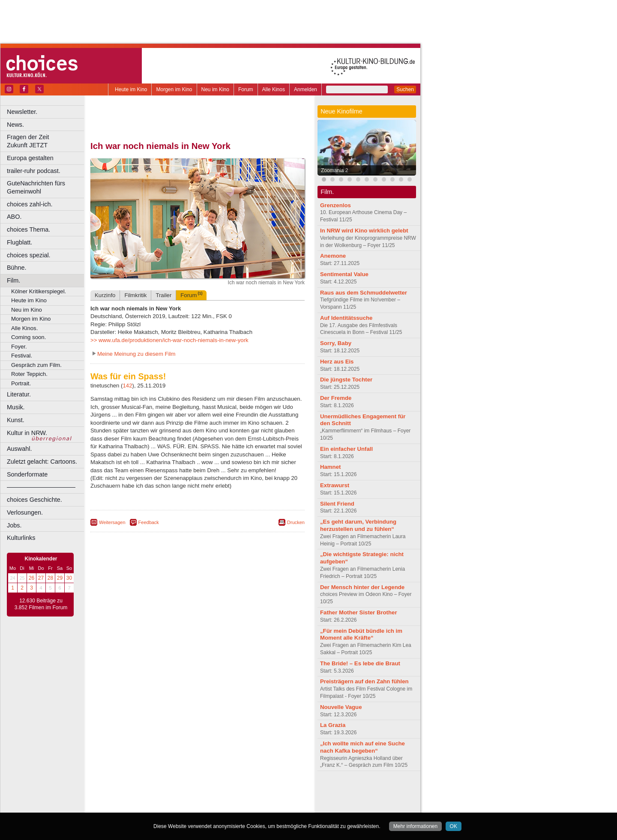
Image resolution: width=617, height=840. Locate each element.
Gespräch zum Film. (36, 365)
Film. (13, 280)
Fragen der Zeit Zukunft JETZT (46, 141)
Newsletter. (22, 112)
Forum (246, 89)
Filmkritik (135, 295)
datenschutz (223, 792)
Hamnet (330, 467)
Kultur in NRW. (27, 433)
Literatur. (19, 394)
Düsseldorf (235, 806)
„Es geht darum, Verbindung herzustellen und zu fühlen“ (358, 525)
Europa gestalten (30, 158)
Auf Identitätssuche (346, 318)
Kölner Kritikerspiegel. (39, 291)
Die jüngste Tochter (346, 380)
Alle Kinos (274, 89)
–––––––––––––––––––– (41, 487)
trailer (198, 799)
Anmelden (306, 89)
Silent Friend (337, 504)
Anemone (333, 256)
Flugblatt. (19, 242)
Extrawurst (335, 485)
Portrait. (21, 383)
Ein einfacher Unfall (346, 449)
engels (172, 799)
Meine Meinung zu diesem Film (136, 354)
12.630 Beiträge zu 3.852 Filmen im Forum (41, 604)
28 (50, 578)
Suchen (405, 89)
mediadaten (267, 792)
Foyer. (19, 347)
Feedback (149, 522)
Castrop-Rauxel (177, 806)
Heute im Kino (131, 89)
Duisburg (261, 806)
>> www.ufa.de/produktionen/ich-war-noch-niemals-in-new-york (169, 340)
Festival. (22, 356)
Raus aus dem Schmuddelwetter (364, 293)
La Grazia (333, 725)
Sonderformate (27, 474)
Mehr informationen (415, 826)
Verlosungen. (25, 512)
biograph (129, 799)
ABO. (14, 217)
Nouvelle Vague (341, 707)
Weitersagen (112, 522)
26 (31, 578)
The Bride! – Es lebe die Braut (360, 663)
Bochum (132, 806)
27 (41, 578)
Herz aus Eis (337, 362)
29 (60, 578)
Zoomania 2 (334, 170)
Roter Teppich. (29, 374)
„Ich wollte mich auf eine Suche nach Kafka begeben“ (362, 747)
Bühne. (17, 268)
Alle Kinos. (24, 328)
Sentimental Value (344, 274)
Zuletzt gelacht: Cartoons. (42, 462)
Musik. (16, 407)
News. (15, 125)
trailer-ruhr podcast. (34, 171)
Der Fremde (336, 398)
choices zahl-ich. (30, 204)
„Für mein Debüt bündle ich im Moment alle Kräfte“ (361, 634)
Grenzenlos (335, 205)
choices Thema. (28, 229)
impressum (193, 792)
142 (128, 386)
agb (246, 792)
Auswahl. (19, 449)
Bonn (150, 806)
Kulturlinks (21, 538)
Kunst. (16, 420)
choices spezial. (29, 255)
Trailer (163, 295)
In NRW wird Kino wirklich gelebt (364, 231)
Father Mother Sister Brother (359, 612)
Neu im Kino (215, 89)
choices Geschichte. (34, 500)
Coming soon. (28, 337)
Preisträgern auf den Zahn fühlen (364, 681)
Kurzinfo (105, 295)
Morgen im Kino (174, 89)
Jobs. (14, 525)
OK (454, 826)
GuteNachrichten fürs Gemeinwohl (36, 187)
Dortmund (209, 806)
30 (69, 578)
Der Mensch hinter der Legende (362, 587)
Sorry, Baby (336, 343)
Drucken (296, 522)
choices (152, 799)
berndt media (161, 792)
